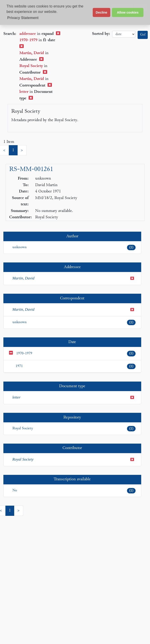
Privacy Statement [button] (23, 18)
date (124, 34)
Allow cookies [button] (128, 12)
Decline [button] (101, 12)
